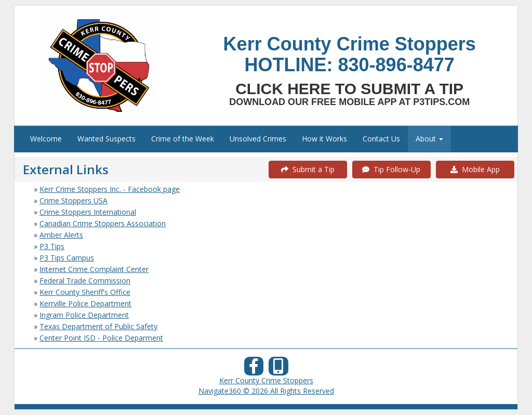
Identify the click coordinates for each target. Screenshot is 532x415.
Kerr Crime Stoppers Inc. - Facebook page (110, 189)
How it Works (324, 139)
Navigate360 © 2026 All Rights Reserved (266, 391)
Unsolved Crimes (258, 139)
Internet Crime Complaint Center (94, 269)
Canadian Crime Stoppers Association (103, 223)
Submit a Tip (308, 169)
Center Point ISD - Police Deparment (101, 338)
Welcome (46, 139)
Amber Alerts (61, 235)
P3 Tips (52, 246)
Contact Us (381, 139)
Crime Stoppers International (88, 212)
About (429, 139)
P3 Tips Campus (67, 258)
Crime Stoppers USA (74, 200)
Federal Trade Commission (85, 281)
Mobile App (475, 169)
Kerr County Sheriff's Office (85, 292)
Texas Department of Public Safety (98, 326)
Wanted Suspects (107, 139)
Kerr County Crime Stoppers (266, 380)
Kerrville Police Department (85, 303)
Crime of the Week (183, 139)
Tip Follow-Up (391, 169)
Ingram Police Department (84, 315)
